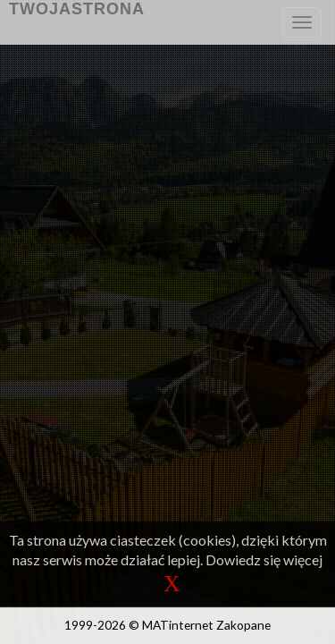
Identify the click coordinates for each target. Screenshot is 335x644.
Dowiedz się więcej (264, 559)
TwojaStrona (77, 9)
